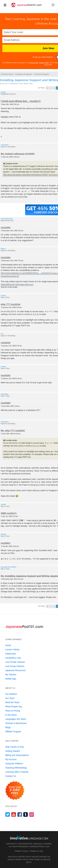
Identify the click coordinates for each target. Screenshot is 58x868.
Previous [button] (47, 88)
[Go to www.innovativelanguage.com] (29, 837)
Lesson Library (12, 649)
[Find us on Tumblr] (26, 814)
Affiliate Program (13, 732)
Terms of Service (42, 860)
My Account (11, 759)
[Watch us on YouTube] (14, 814)
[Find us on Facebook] (20, 814)
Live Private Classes (15, 662)
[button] (53, 5)
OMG (4, 513)
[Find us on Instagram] (32, 814)
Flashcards (11, 654)
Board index (8, 74)
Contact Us (11, 776)
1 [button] (51, 88)
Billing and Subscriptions (17, 755)
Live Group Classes (15, 666)
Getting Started (13, 751)
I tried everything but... (15, 101)
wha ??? (5, 304)
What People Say (14, 707)
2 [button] (54, 88)
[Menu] (5, 5)
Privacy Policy (44, 63)
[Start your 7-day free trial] (15, 791)
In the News (11, 715)
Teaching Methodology (16, 768)
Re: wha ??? (8, 430)
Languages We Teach (16, 719)
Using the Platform (14, 764)
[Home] (26, 7)
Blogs (8, 727)
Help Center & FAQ (15, 747)
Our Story (10, 698)
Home (8, 645)
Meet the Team (12, 702)
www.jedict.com (8, 284)
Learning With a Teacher (17, 772)
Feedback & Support (24, 74)
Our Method (11, 694)
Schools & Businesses (16, 723)
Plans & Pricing (13, 711)
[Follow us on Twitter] (8, 814)
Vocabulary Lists (13, 658)
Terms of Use (34, 63)
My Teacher (11, 675)
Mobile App (11, 679)
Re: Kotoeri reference (13, 154)
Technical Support (42, 74)
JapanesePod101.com (39, 847)
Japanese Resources (15, 670)
